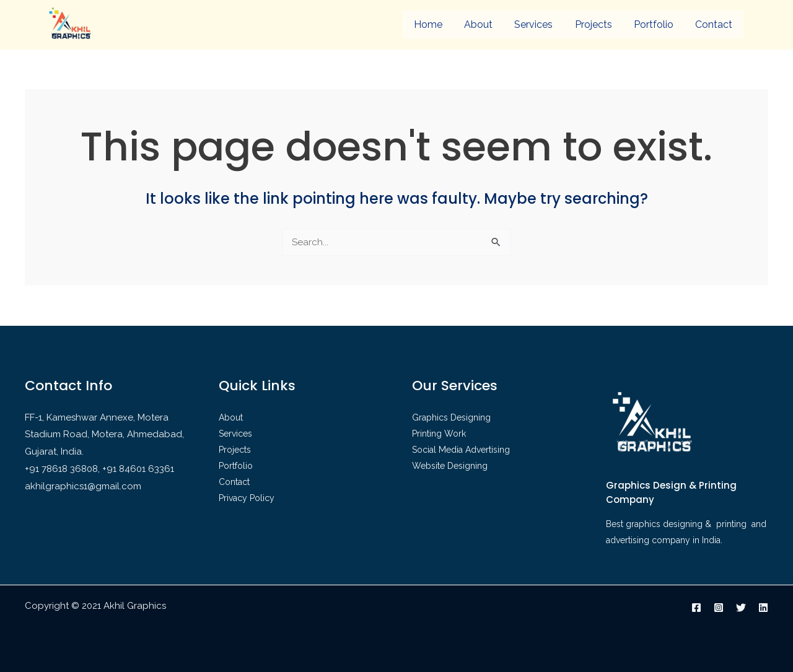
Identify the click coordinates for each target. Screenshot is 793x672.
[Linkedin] (763, 608)
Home (428, 24)
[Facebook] (696, 608)
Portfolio (654, 24)
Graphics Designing (451, 417)
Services (533, 24)
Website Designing (450, 466)
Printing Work (439, 434)
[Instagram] (719, 608)
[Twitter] (741, 608)
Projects (594, 24)
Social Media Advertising (461, 450)
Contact (714, 24)
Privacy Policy (247, 498)
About (478, 24)
